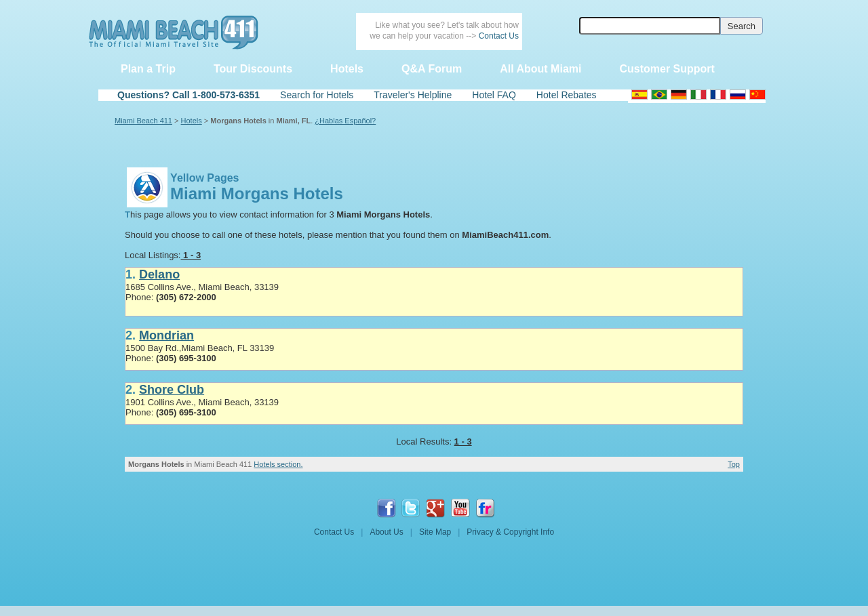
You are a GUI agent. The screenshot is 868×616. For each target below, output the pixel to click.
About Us (386, 532)
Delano (159, 274)
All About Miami (540, 69)
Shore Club (172, 390)
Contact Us (499, 36)
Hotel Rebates (567, 95)
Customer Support (667, 69)
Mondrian (166, 335)
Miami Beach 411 (143, 121)
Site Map (435, 532)
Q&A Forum (432, 69)
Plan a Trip (148, 69)
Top (734, 464)
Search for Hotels (317, 95)
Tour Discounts (253, 69)
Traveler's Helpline (413, 95)
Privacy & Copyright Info (510, 532)
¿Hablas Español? (345, 121)
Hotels (347, 69)
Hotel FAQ (494, 95)
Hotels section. (278, 464)
